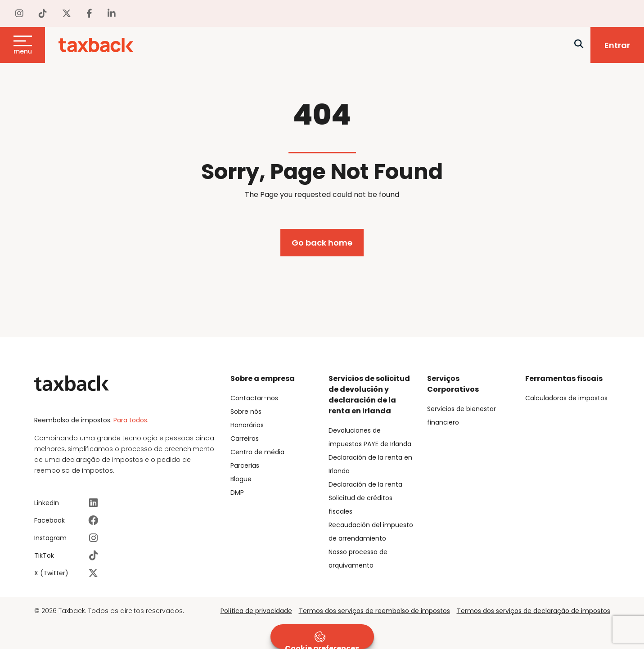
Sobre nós (246, 412)
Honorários (247, 425)
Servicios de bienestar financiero (462, 416)
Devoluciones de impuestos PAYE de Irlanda (370, 437)
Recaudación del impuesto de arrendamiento (371, 532)
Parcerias (245, 465)
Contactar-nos (254, 398)
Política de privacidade (256, 611)
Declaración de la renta (365, 484)
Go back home (322, 243)
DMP (237, 492)
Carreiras (245, 439)
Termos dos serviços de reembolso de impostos (374, 611)
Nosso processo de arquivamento (358, 559)
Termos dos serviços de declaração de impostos (534, 611)
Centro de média (257, 452)
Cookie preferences (322, 640)
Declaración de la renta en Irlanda (370, 464)
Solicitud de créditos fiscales (360, 505)
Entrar (617, 45)
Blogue (241, 479)
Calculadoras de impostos (566, 398)
